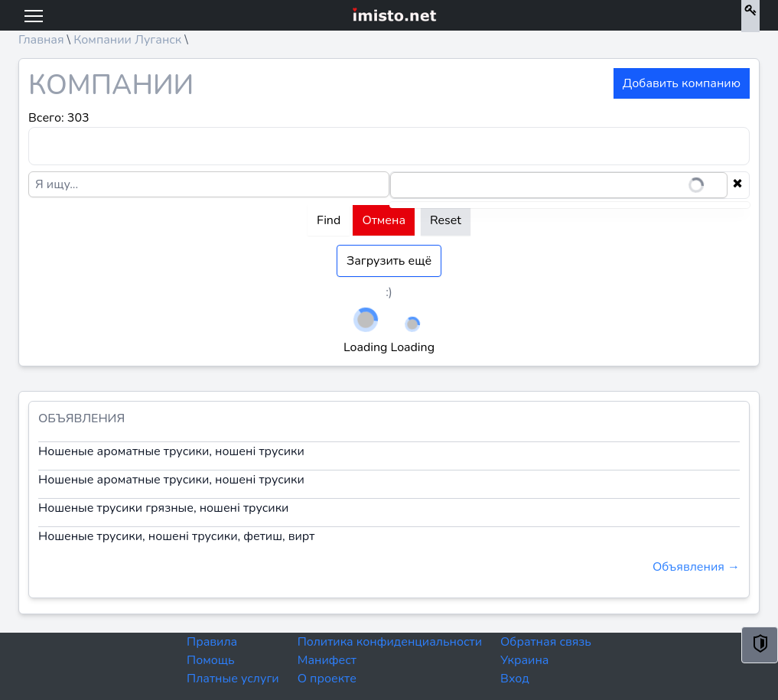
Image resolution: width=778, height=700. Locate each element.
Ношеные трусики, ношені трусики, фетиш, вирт (176, 536)
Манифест (327, 660)
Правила (212, 642)
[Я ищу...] (209, 184)
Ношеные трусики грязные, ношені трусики (163, 508)
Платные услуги (233, 679)
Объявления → (696, 567)
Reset (446, 220)
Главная (41, 40)
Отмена (384, 220)
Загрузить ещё (389, 261)
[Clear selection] (737, 185)
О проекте (327, 679)
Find (329, 220)
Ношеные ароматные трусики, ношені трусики (171, 451)
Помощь (211, 660)
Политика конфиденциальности (390, 642)
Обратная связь (546, 642)
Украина (524, 660)
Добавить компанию (682, 83)
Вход (515, 679)
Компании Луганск (127, 40)
